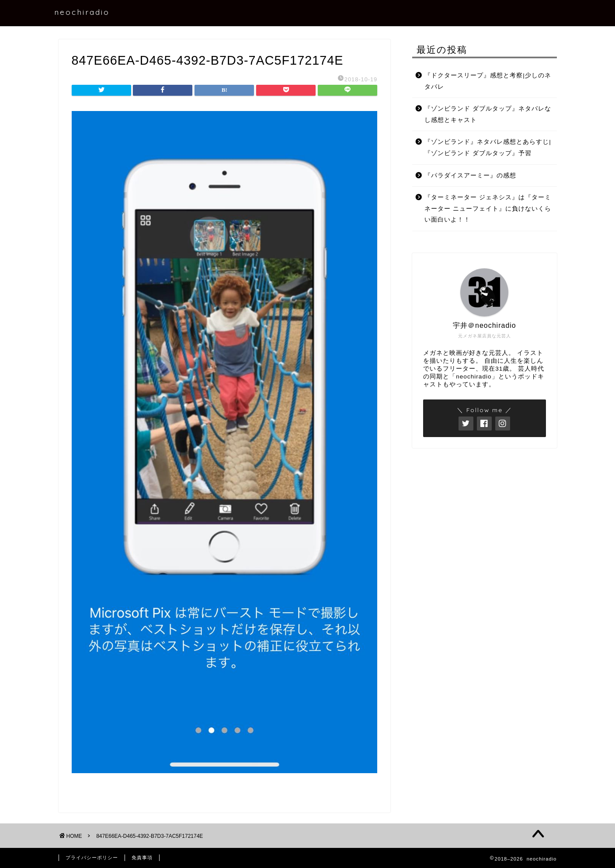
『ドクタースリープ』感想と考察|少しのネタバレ (488, 81)
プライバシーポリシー (92, 858)
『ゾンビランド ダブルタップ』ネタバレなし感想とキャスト (488, 114)
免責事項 (142, 858)
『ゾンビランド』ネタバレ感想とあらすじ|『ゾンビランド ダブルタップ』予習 (488, 148)
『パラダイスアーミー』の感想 (470, 175)
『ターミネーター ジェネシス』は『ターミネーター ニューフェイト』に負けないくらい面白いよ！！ (488, 208)
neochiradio (82, 12)
